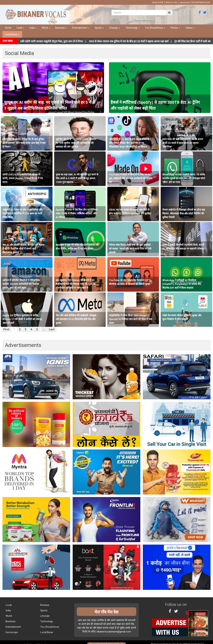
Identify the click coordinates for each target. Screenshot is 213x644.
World (46, 28)
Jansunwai (184, 2)
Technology (133, 28)
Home (8, 28)
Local (20, 28)
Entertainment (81, 28)
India (33, 28)
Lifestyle (115, 28)
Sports (99, 28)
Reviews (44, 605)
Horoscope (11, 632)
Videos (190, 28)
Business (61, 28)
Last (52, 329)
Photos (175, 28)
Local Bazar (12, 34)
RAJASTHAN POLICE (201, 2)
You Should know (49, 627)
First (6, 329)
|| (135, 41)
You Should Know (155, 28)
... (44, 329)
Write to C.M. (171, 2)
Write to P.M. (158, 2)
